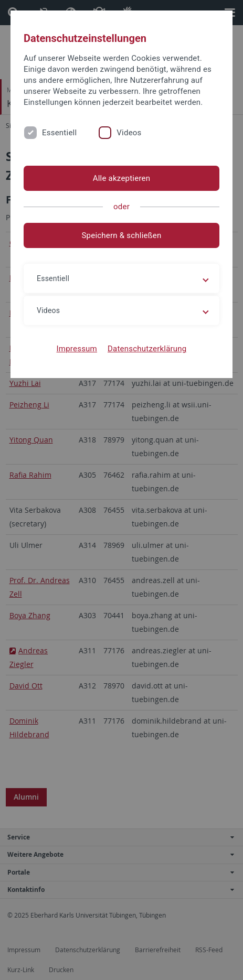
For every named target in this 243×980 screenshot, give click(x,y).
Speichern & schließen (121, 235)
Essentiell (59, 133)
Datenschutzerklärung (147, 349)
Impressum (77, 349)
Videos (129, 133)
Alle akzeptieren (122, 178)
